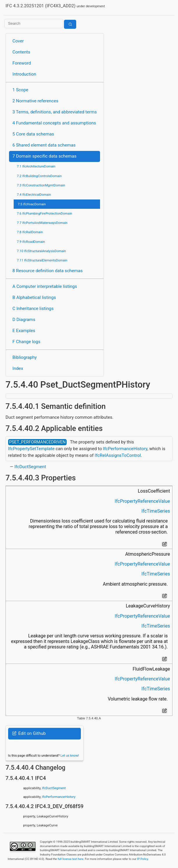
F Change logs (26, 342)
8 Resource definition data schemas (48, 271)
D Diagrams (24, 320)
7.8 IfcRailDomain (30, 232)
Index (18, 368)
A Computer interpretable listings (45, 286)
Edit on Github (29, 733)
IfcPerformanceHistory (125, 449)
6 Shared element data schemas (44, 145)
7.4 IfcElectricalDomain (34, 195)
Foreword (22, 63)
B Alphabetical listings (34, 297)
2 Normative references (35, 101)
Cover (18, 41)
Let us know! (70, 755)
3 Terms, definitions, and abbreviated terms (55, 112)
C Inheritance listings (33, 309)
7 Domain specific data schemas (44, 156)
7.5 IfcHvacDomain (32, 204)
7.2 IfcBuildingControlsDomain (39, 176)
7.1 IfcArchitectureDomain (36, 166)
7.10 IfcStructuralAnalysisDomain (41, 251)
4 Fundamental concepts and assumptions (54, 123)
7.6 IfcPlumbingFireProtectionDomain (44, 213)
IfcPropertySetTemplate (31, 449)
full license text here (71, 859)
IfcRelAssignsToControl (118, 455)
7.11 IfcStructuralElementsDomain (42, 260)
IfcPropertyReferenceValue (142, 501)
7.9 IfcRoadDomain (31, 242)
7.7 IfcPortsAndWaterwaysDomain (42, 223)
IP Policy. (143, 859)
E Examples (24, 331)
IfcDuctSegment (30, 467)
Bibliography (25, 357)
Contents (21, 52)
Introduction (24, 74)
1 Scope (21, 90)
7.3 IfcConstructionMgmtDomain (41, 185)
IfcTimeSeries (156, 511)
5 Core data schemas (33, 134)
